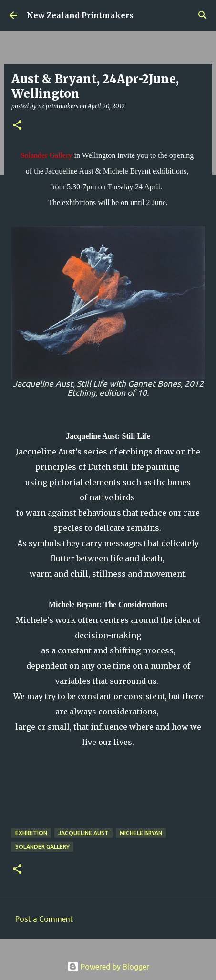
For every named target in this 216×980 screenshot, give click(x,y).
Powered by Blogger (108, 967)
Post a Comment (44, 919)
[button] (17, 126)
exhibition (31, 833)
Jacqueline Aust (83, 833)
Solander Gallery (42, 847)
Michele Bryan (141, 833)
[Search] (203, 15)
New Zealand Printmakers (80, 15)
